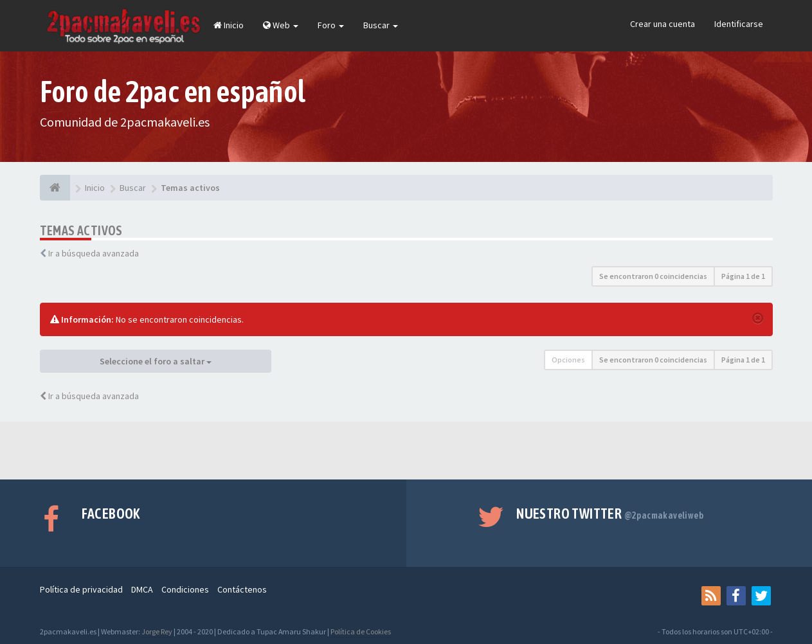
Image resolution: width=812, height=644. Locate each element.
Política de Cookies (361, 631)
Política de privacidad (81, 589)
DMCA (142, 589)
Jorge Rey (157, 631)
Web (281, 25)
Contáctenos (242, 589)
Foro (331, 25)
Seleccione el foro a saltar (156, 361)
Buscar (381, 25)
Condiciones (185, 589)
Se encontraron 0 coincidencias (653, 276)
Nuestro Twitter (610, 514)
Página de (743, 276)
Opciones (568, 360)
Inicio (229, 25)
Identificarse (739, 24)
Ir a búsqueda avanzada (94, 253)
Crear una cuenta (663, 24)
